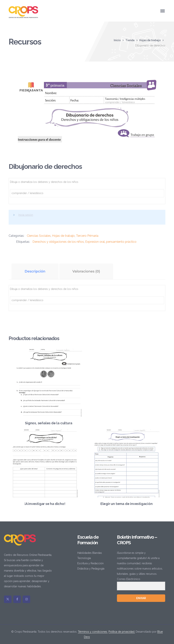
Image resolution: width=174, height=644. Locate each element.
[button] (158, 79)
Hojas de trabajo (150, 40)
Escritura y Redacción (90, 563)
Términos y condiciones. (93, 632)
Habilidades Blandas (90, 553)
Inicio (117, 40)
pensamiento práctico (121, 242)
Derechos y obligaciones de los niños (58, 242)
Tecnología (84, 558)
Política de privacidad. (122, 632)
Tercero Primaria (87, 236)
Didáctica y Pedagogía (91, 569)
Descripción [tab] (35, 271)
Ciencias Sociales (39, 236)
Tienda (130, 40)
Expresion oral (95, 242)
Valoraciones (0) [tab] (86, 271)
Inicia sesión (26, 215)
